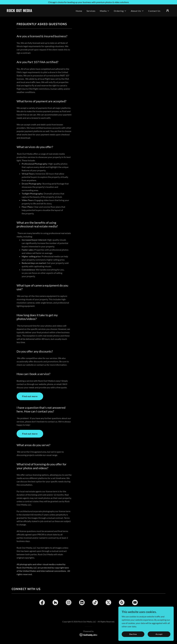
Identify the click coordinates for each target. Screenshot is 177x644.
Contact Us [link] (154, 11)
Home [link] (79, 11)
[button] (105, 11)
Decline (133, 634)
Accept (159, 634)
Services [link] (91, 11)
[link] (30, 11)
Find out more (30, 396)
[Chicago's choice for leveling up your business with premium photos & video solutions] (88, 2)
